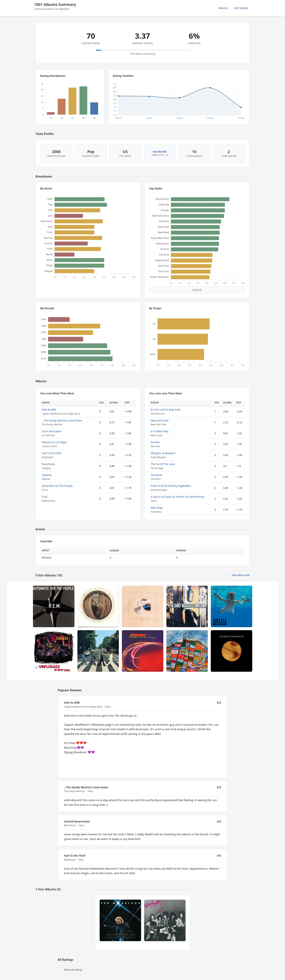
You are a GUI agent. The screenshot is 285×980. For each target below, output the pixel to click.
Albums (223, 8)
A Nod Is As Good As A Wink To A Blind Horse (178, 497)
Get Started (241, 8)
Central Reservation (77, 821)
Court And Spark (52, 431)
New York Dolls (160, 420)
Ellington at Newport (163, 453)
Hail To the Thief (52, 453)
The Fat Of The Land (163, 464)
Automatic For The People (57, 486)
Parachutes (49, 464)
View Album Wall (240, 575)
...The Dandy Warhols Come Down (62, 420)
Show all (197, 290)
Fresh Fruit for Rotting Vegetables (171, 486)
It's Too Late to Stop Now (166, 410)
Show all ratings (73, 970)
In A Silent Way (160, 431)
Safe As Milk (49, 410)
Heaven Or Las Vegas (54, 442)
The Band (156, 475)
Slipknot (47, 475)
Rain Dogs (157, 508)
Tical (45, 497)
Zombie (155, 442)
